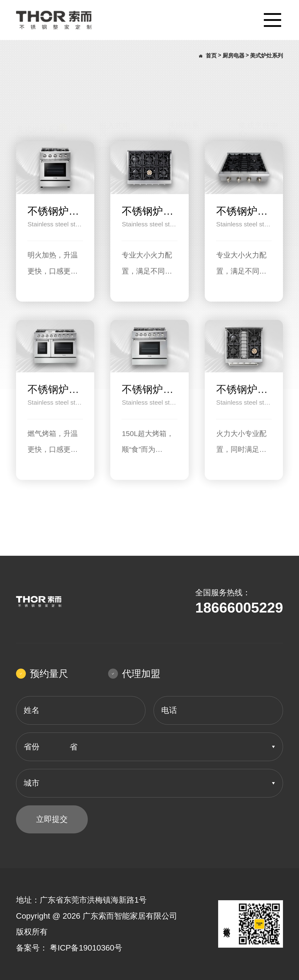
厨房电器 (233, 56)
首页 (208, 56)
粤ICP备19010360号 (86, 948)
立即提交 (52, 819)
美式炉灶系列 (266, 56)
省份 (32, 747)
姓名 (32, 710)
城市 (32, 783)
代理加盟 (134, 674)
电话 (169, 710)
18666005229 (239, 608)
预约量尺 (42, 674)
